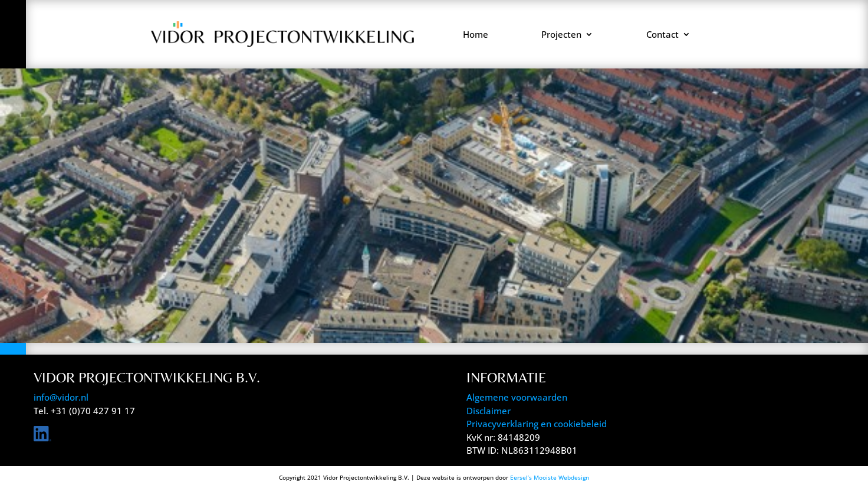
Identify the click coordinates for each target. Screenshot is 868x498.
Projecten (561, 34)
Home (476, 34)
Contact (662, 34)
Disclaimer (489, 411)
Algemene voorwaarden (517, 397)
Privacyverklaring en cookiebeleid (537, 424)
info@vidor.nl (61, 397)
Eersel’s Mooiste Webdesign (550, 477)
